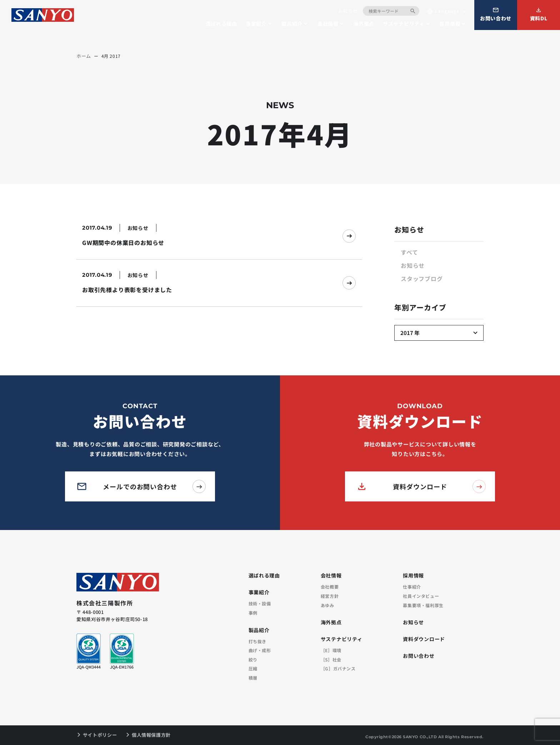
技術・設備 (260, 604)
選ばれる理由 (221, 24)
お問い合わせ (496, 14)
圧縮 (253, 669)
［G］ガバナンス (338, 669)
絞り (253, 660)
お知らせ (348, 11)
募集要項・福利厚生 (423, 605)
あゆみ (327, 605)
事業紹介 (256, 24)
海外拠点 (364, 24)
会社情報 (328, 24)
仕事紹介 (412, 587)
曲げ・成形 (260, 650)
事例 (253, 613)
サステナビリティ (404, 24)
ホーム (84, 56)
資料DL (539, 14)
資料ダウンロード (424, 639)
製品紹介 (292, 24)
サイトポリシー (100, 735)
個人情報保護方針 (151, 735)
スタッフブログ (422, 279)
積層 (253, 678)
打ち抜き (257, 641)
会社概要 (330, 587)
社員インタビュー (421, 596)
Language (443, 11)
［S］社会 (331, 660)
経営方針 (330, 596)
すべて (409, 252)
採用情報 (450, 24)
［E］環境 (331, 650)
